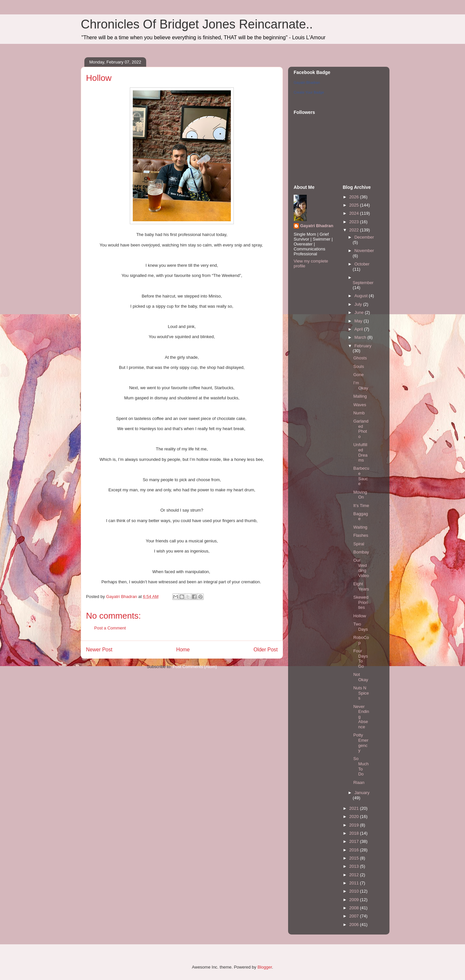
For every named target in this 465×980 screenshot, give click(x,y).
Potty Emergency (361, 743)
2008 (355, 908)
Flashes (361, 535)
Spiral (359, 544)
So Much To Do (361, 766)
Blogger (265, 967)
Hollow (360, 616)
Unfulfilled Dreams (360, 452)
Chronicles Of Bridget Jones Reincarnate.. (197, 24)
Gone (358, 375)
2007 (355, 916)
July (359, 304)
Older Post (266, 650)
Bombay (361, 552)
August (362, 296)
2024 (355, 213)
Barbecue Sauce (361, 476)
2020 (355, 817)
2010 (355, 891)
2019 (355, 825)
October (362, 264)
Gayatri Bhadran (307, 82)
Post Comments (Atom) (195, 667)
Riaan (359, 782)
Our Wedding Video (361, 568)
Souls (359, 366)
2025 (355, 205)
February (363, 346)
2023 (355, 222)
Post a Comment (110, 628)
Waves (360, 405)
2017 (355, 841)
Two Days (361, 627)
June (360, 312)
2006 (355, 925)
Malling (360, 396)
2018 (355, 833)
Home (183, 650)
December (364, 237)
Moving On (360, 495)
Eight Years (361, 586)
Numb (359, 413)
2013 (355, 866)
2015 (355, 858)
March (361, 337)
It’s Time (361, 506)
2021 (355, 808)
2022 (355, 230)
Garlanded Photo (361, 429)
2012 (355, 875)
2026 (355, 197)
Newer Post (99, 650)
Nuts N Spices (361, 693)
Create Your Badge (309, 92)
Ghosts (360, 358)
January (362, 793)
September (363, 283)
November (364, 251)
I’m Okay (361, 385)
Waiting (360, 527)
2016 (355, 850)
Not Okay (361, 677)
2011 (355, 883)
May (359, 321)
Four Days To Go (361, 659)
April (359, 329)
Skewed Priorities (361, 602)
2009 (355, 900)
